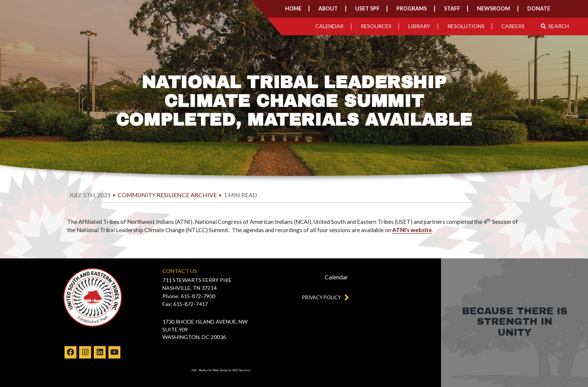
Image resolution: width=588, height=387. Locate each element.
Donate (539, 8)
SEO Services (241, 370)
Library (419, 26)
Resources (376, 26)
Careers (513, 26)
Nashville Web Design (214, 370)
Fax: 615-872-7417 (185, 304)
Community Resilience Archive (167, 195)
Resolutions (466, 26)
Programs (412, 8)
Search (555, 26)
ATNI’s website (412, 230)
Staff (452, 8)
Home (293, 8)
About (328, 8)
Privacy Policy (324, 297)
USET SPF (367, 8)
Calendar (329, 26)
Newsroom (493, 8)
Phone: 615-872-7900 (189, 296)
